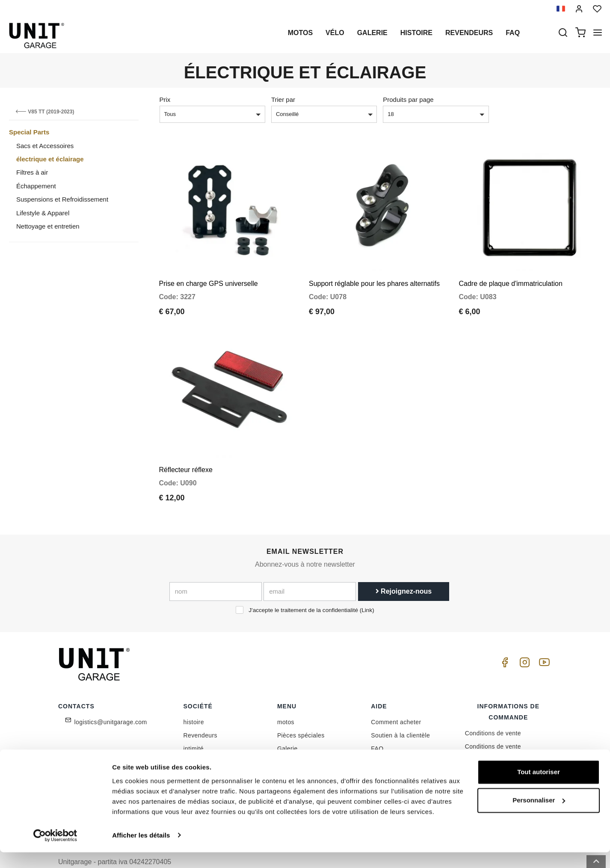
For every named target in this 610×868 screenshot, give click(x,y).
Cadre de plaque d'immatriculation (511, 275)
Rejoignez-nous (404, 575)
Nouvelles (291, 746)
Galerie (372, 33)
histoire (416, 33)
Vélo (335, 33)
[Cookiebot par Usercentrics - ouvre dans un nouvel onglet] (55, 851)
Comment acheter (396, 706)
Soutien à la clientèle (400, 719)
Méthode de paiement (496, 743)
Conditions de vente (493, 717)
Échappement (36, 186)
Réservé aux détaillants (217, 759)
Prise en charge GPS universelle (209, 275)
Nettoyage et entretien (48, 226)
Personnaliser (539, 816)
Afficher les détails (141, 851)
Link (367, 594)
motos (300, 33)
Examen (289, 759)
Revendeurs (469, 33)
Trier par (283, 100)
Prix (165, 100)
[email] (310, 575)
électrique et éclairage (50, 159)
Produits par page (408, 100)
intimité (194, 732)
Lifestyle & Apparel (43, 213)
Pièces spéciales (301, 719)
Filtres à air (32, 172)
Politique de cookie (210, 746)
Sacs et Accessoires (45, 146)
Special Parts (29, 132)
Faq (513, 33)
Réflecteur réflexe (186, 453)
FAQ (377, 732)
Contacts (383, 746)
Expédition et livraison (496, 757)
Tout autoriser (539, 788)
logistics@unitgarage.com (111, 706)
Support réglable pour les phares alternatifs (374, 275)
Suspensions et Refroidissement (62, 199)
